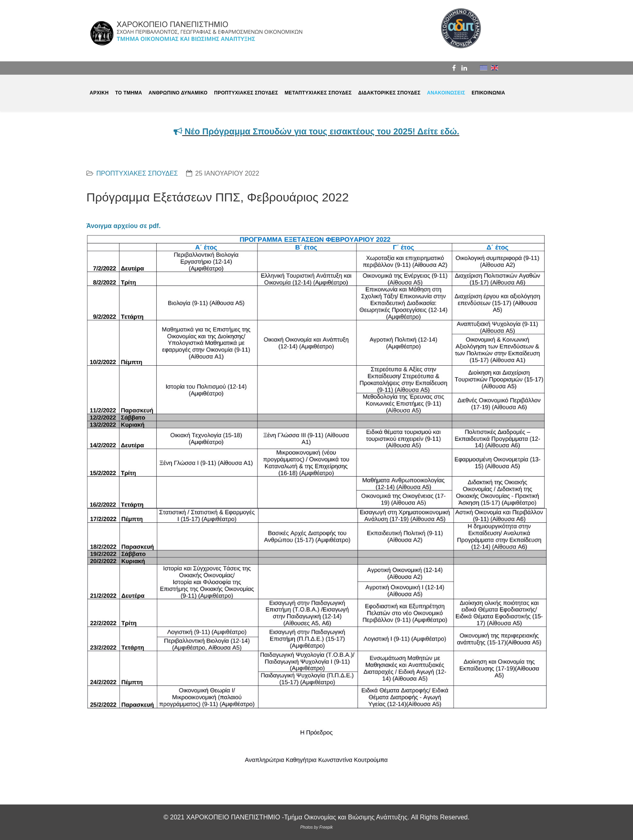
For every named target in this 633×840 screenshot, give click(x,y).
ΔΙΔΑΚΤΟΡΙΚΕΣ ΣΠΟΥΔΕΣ (389, 93)
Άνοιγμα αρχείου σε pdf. (124, 226)
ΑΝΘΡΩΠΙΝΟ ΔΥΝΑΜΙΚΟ (178, 93)
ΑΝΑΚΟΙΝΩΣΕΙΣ (446, 93)
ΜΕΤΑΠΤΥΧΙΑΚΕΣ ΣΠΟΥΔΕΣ (318, 93)
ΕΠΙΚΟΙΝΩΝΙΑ (488, 93)
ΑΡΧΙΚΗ (99, 93)
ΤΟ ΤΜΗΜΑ (129, 93)
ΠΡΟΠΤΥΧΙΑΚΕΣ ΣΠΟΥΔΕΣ (246, 93)
